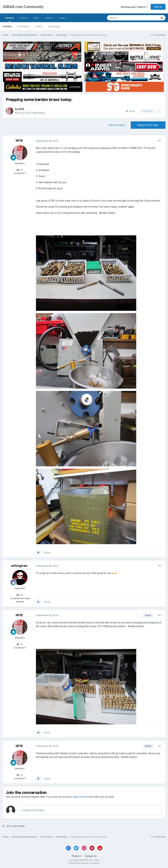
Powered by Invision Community (84, 863)
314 (20, 170)
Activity (23, 18)
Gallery (39, 26)
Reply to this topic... (34, 810)
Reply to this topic (148, 125)
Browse (10, 19)
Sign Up (158, 7)
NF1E (21, 109)
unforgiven (19, 566)
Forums (7, 26)
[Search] (124, 18)
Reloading (39, 113)
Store (36, 18)
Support (49, 18)
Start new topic (117, 125)
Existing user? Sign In (134, 7)
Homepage (54, 26)
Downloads (23, 26)
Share (131, 111)
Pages (62, 18)
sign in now (79, 797)
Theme (76, 856)
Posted (47, 141)
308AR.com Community (23, 7)
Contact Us (91, 856)
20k (20, 595)
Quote (47, 552)
